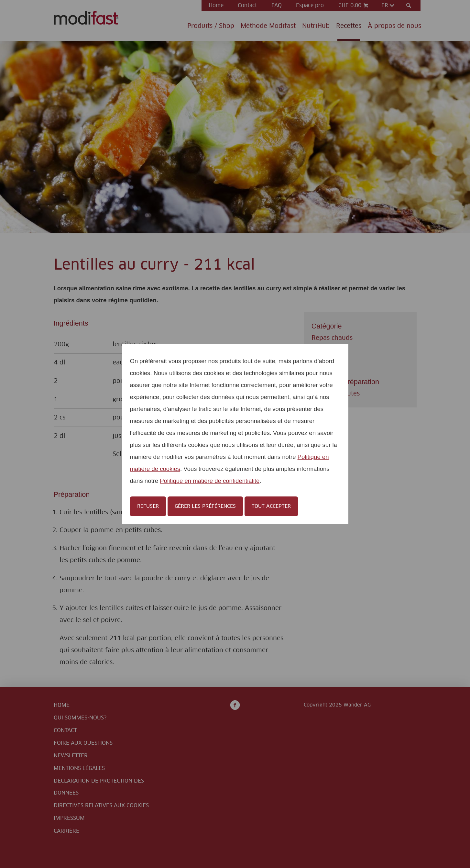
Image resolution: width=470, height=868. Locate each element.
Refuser (148, 506)
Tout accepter (271, 506)
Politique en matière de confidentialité (210, 481)
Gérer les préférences (205, 506)
